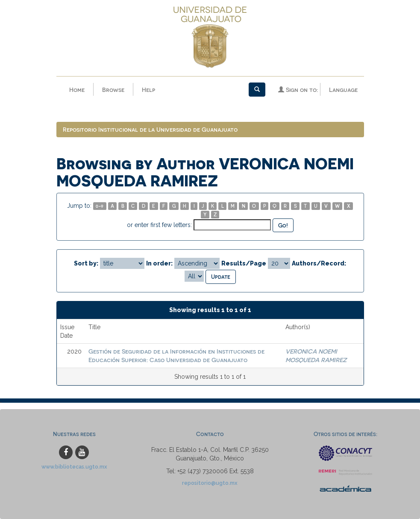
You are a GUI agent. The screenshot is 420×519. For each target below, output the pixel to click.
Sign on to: (298, 90)
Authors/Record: (319, 263)
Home (77, 90)
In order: (159, 263)
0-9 (100, 206)
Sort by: (86, 263)
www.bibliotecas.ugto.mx (74, 467)
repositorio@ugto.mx (210, 483)
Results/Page (244, 263)
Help (148, 90)
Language (343, 90)
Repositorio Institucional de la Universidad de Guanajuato (150, 129)
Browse (113, 90)
